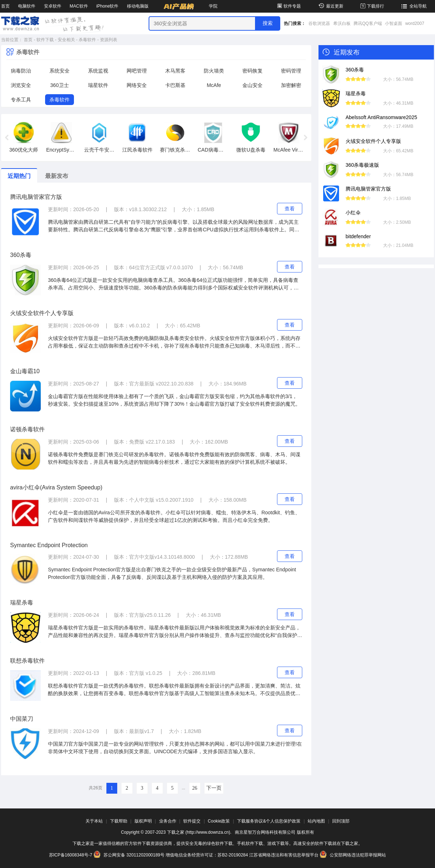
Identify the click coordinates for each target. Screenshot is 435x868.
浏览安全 (21, 85)
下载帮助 (119, 821)
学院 (213, 6)
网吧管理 (137, 71)
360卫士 (59, 85)
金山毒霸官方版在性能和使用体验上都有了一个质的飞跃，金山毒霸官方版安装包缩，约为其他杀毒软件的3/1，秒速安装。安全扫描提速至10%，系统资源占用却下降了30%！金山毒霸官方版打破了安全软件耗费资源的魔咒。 (174, 400)
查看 (290, 209)
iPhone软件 (107, 6)
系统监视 (98, 71)
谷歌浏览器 (319, 23)
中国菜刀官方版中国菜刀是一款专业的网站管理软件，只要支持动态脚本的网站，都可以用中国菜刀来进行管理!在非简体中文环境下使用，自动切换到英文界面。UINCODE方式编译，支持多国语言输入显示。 (175, 748)
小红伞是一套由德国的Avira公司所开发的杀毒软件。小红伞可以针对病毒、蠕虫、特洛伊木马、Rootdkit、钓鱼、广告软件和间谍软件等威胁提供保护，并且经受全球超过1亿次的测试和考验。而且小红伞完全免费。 (174, 516)
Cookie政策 (219, 821)
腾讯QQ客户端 (368, 23)
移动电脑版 (138, 6)
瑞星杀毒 (22, 603)
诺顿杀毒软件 (27, 429)
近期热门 (19, 176)
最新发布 (57, 176)
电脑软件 (27, 6)
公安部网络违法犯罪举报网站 (353, 855)
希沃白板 (342, 23)
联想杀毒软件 (27, 661)
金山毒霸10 (25, 371)
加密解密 (291, 85)
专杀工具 (21, 100)
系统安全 (60, 71)
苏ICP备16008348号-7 (71, 855)
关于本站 (94, 821)
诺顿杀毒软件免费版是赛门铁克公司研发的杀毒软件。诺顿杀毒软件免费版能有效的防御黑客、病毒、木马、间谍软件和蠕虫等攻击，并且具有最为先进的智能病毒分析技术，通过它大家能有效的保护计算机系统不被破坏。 (174, 458)
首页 (5, 6)
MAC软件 (79, 6)
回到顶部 (341, 821)
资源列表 (109, 40)
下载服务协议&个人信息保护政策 (269, 821)
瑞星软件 (98, 85)
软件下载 (45, 40)
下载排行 (372, 6)
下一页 (214, 788)
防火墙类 (214, 71)
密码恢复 (252, 71)
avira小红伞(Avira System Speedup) (56, 487)
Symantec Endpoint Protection (49, 545)
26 (195, 788)
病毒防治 (21, 71)
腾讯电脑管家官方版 (36, 197)
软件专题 (288, 6)
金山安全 (252, 85)
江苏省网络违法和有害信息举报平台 (284, 855)
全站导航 (413, 6)
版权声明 (143, 821)
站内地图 (316, 821)
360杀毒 (21, 255)
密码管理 (291, 71)
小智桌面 (394, 23)
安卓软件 (53, 6)
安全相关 (66, 40)
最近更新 (330, 6)
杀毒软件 (87, 40)
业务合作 (168, 821)
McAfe (214, 85)
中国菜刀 (22, 719)
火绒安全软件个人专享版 (42, 313)
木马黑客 (175, 71)
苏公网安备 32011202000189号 (129, 855)
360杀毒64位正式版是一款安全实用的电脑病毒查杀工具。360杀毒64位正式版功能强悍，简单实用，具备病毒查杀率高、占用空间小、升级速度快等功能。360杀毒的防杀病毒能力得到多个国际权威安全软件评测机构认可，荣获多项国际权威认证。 (173, 284)
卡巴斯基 (175, 85)
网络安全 (137, 85)
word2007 (415, 23)
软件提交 (192, 821)
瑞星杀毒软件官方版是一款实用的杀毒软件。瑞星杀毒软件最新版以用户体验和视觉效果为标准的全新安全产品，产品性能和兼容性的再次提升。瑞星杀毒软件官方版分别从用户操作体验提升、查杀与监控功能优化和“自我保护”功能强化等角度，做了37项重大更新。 (174, 632)
